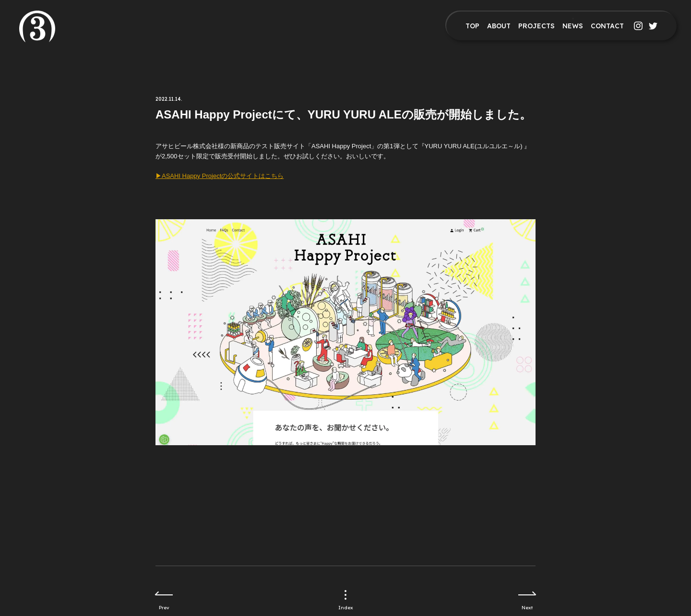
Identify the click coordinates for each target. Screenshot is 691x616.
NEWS (573, 26)
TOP (472, 26)
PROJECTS (536, 26)
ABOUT (499, 26)
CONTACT (607, 26)
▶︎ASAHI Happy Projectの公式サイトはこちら (220, 176)
